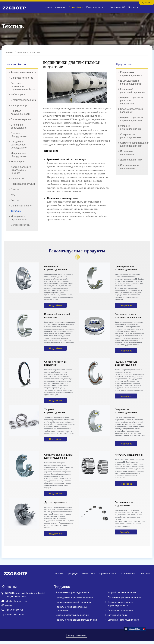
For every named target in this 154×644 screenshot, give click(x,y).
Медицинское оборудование (19, 155)
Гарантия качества (108, 573)
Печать (15, 189)
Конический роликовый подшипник (133, 91)
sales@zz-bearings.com (16, 601)
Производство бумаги (23, 184)
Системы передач (21, 119)
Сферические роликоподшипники (131, 136)
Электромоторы (20, 106)
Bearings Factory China (77, 636)
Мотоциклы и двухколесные (19, 218)
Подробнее (55, 305)
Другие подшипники (131, 160)
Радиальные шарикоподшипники (131, 74)
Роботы (15, 200)
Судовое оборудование (19, 135)
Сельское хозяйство (22, 78)
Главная (48, 7)
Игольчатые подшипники (127, 153)
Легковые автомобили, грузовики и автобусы (23, 86)
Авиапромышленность (23, 72)
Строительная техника (23, 100)
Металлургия (18, 162)
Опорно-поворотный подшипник (131, 111)
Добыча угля (18, 95)
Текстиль (16, 211)
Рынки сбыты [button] (76, 7)
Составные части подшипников (130, 167)
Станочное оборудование (19, 126)
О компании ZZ (129, 573)
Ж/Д (13, 195)
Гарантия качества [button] (96, 7)
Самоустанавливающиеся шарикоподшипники (133, 144)
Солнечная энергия (22, 206)
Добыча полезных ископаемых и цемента (21, 170)
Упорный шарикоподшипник (130, 127)
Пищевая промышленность (21, 112)
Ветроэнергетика (20, 225)
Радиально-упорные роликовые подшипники (131, 101)
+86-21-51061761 (14, 610)
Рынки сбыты (22, 52)
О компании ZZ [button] (117, 7)
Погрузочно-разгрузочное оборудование (19, 145)
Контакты (133, 7)
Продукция (72, 573)
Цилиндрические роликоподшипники (131, 82)
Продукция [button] (59, 7)
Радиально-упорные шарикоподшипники (131, 119)
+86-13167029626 (14, 614)
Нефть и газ (17, 178)
